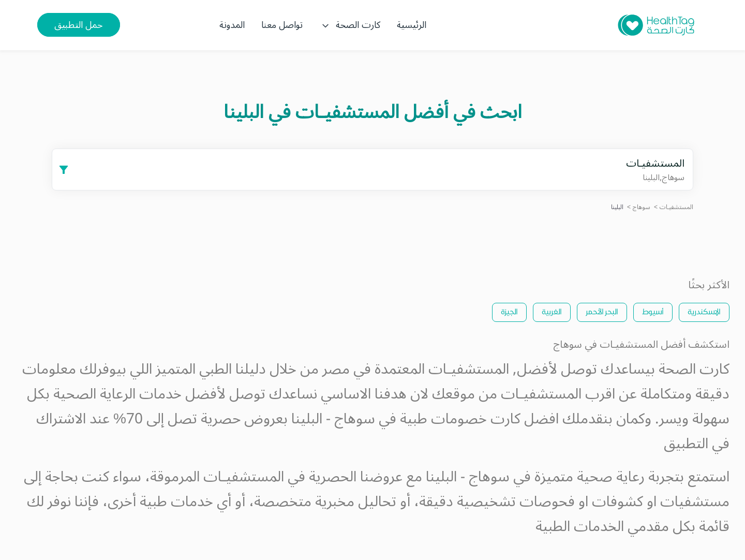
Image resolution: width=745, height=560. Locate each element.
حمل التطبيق (79, 25)
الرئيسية (412, 25)
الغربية (552, 311)
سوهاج (642, 207)
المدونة (232, 25)
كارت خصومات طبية (460, 419)
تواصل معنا (282, 25)
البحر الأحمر (602, 311)
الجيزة (509, 311)
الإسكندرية (704, 311)
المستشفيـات (676, 207)
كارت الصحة (350, 25)
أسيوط (653, 311)
